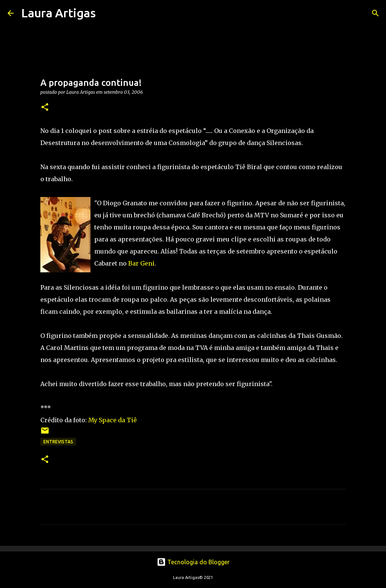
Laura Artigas (58, 13)
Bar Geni (141, 263)
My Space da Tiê (113, 420)
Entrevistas (58, 442)
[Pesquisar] (106, 13)
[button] (45, 108)
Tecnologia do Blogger (193, 562)
